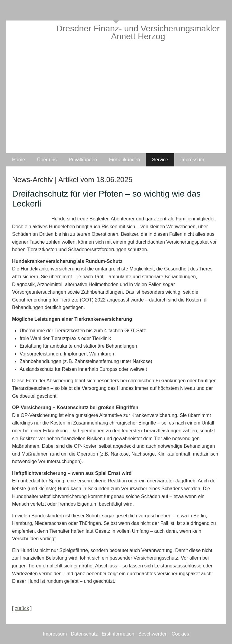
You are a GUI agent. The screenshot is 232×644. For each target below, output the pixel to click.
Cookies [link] (180, 634)
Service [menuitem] (160, 160)
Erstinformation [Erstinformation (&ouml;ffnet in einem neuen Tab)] (118, 634)
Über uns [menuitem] (47, 160)
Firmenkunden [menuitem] (124, 160)
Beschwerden (153, 634)
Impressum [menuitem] (192, 160)
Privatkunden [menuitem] (83, 160)
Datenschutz (84, 634)
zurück (22, 608)
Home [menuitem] (19, 160)
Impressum (55, 634)
